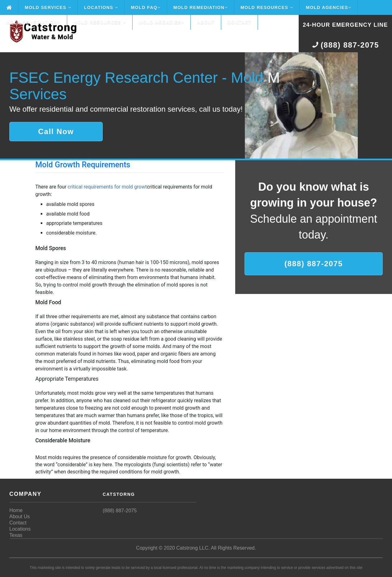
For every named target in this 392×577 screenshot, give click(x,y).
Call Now (56, 131)
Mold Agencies (329, 7)
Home (16, 510)
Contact (239, 22)
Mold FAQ (146, 7)
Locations (101, 7)
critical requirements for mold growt (107, 187)
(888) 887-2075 (314, 264)
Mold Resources (267, 7)
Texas (16, 535)
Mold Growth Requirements (83, 165)
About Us (20, 517)
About (206, 22)
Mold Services (48, 7)
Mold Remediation (201, 7)
